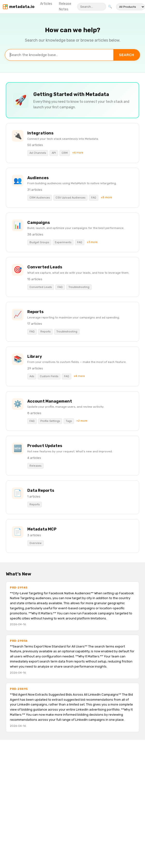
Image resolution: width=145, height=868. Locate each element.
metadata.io (22, 7)
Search (127, 55)
